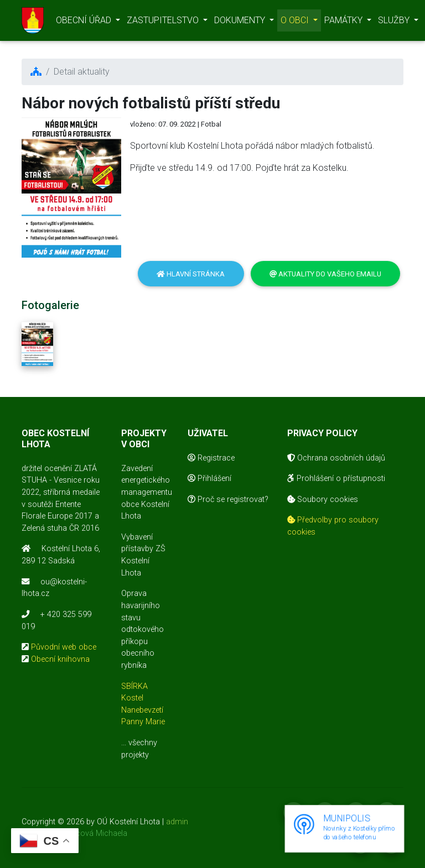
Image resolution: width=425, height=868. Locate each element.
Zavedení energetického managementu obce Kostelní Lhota (147, 492)
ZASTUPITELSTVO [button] (164, 22)
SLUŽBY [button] (395, 22)
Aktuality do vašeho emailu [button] (325, 274)
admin (177, 822)
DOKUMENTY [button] (241, 22)
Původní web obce (64, 647)
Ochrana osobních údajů (336, 458)
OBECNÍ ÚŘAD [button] (85, 22)
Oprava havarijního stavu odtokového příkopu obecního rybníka (142, 629)
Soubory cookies (323, 500)
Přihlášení (209, 479)
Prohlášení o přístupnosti (336, 479)
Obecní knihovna (60, 659)
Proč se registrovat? (228, 500)
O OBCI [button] (296, 22)
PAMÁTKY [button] (344, 22)
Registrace (211, 458)
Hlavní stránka (191, 274)
